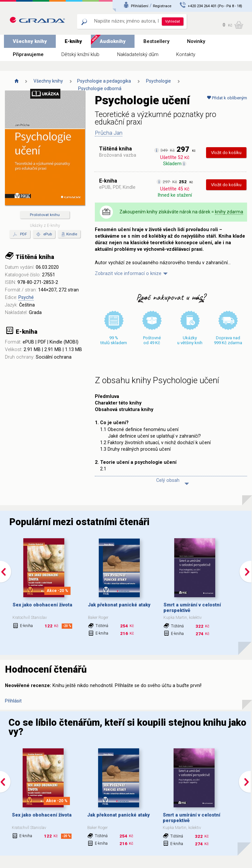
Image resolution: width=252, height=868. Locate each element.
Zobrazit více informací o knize (128, 274)
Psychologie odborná (100, 89)
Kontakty (186, 54)
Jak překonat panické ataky (119, 605)
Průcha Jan (109, 133)
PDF (20, 234)
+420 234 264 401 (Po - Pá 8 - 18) (215, 6)
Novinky (196, 41)
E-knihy (73, 41)
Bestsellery (156, 41)
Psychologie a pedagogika (104, 81)
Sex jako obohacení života (42, 605)
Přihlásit (13, 701)
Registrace (162, 6)
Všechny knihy (30, 41)
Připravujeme (28, 54)
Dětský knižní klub (80, 54)
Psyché (26, 297)
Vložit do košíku (226, 153)
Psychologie (158, 81)
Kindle (72, 234)
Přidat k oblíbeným (227, 98)
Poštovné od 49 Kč (152, 340)
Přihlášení (140, 6)
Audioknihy (113, 41)
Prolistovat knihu (45, 215)
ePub (44, 234)
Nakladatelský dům (138, 54)
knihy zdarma (229, 212)
